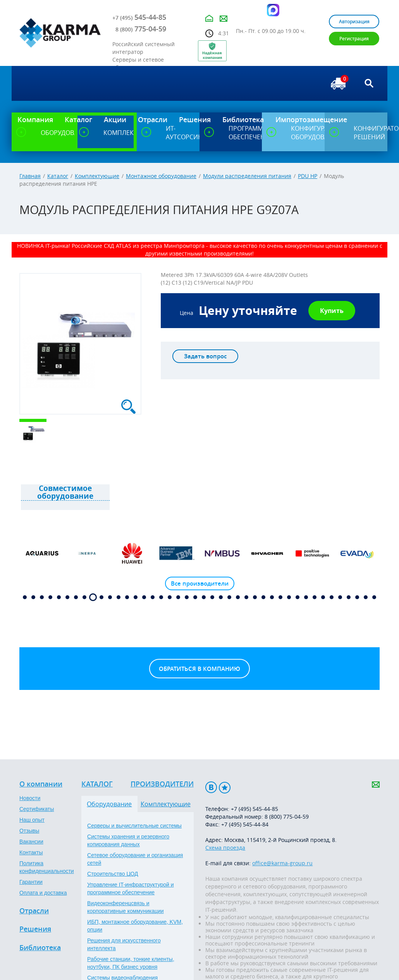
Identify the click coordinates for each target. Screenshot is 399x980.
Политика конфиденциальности (47, 867)
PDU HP (308, 176)
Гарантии (31, 882)
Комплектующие (97, 176)
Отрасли (34, 911)
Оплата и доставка (43, 893)
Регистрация (354, 39)
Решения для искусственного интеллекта (124, 944)
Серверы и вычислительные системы (134, 826)
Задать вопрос (205, 356)
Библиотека (40, 948)
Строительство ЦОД (113, 874)
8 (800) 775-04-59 (287, 817)
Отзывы (29, 831)
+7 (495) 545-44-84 (245, 824)
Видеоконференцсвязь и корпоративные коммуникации (126, 907)
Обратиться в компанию (199, 669)
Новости (30, 798)
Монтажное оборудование (161, 176)
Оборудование (109, 804)
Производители (162, 784)
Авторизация (354, 22)
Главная (30, 176)
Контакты (31, 852)
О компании (41, 784)
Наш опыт (32, 820)
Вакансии (31, 842)
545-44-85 (139, 17)
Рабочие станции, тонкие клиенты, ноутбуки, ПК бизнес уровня (131, 963)
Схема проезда (225, 848)
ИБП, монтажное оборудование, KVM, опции (135, 926)
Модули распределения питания (247, 176)
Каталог (58, 176)
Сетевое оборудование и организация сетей (135, 859)
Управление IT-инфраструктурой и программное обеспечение (131, 888)
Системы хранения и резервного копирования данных (128, 840)
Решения (35, 929)
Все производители (200, 583)
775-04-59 (141, 29)
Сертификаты (37, 809)
